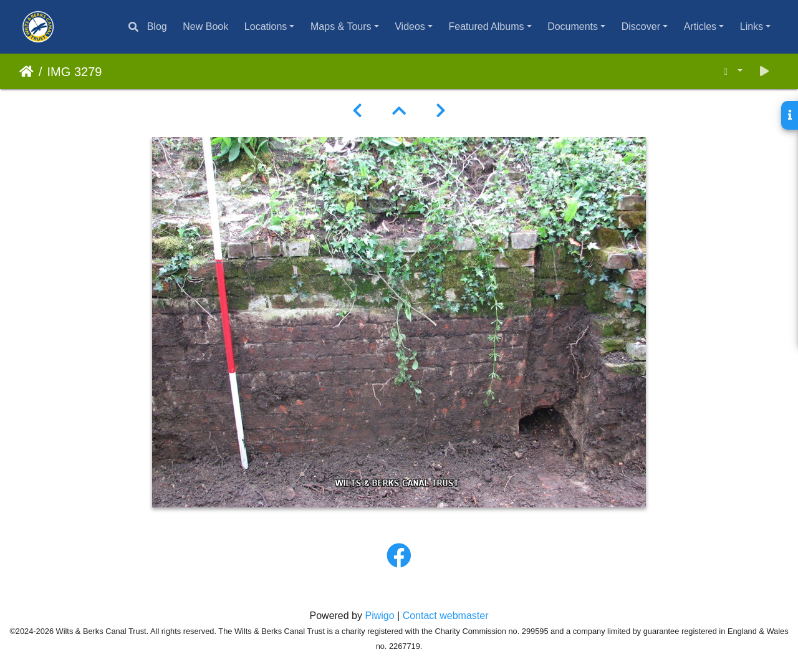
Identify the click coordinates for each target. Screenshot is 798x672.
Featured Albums (487, 26)
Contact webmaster (446, 616)
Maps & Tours (341, 26)
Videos (410, 26)
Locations (266, 26)
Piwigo (379, 616)
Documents (573, 26)
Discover (641, 26)
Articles (700, 26)
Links (752, 26)
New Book (205, 26)
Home (26, 72)
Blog (157, 26)
